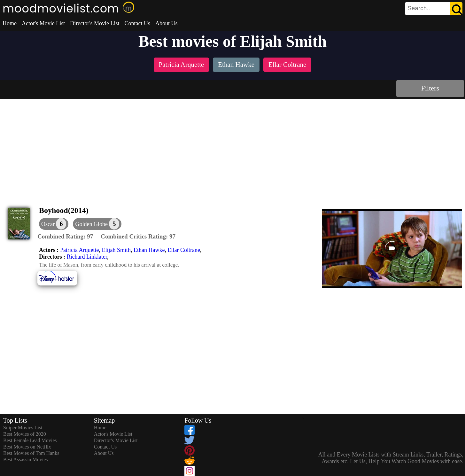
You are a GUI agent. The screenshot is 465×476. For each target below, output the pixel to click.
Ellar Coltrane (184, 250)
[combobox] (419, 8)
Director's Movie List (95, 23)
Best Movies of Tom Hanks (31, 453)
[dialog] (54, 224)
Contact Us (137, 23)
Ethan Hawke (149, 250)
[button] (97, 224)
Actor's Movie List (43, 23)
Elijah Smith (116, 250)
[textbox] (419, 8)
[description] (65, 237)
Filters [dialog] (430, 88)
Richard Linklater (87, 257)
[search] (434, 9)
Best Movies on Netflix (27, 447)
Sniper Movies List (23, 428)
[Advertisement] (233, 147)
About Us (167, 23)
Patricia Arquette (79, 250)
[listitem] (182, 65)
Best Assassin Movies (26, 460)
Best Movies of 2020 (25, 434)
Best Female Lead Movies (30, 440)
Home (10, 23)
